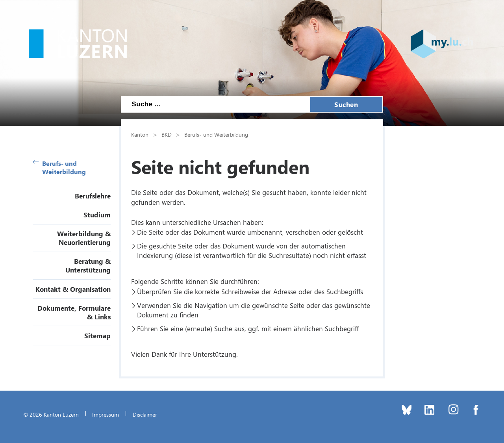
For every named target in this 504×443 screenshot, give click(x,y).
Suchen (346, 104)
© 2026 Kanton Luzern (51, 414)
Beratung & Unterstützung (88, 265)
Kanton (140, 134)
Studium (97, 215)
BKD (167, 134)
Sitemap (97, 335)
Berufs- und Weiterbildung (59, 167)
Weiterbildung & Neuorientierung (84, 238)
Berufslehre (93, 196)
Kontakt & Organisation (73, 289)
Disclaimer (145, 414)
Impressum (106, 414)
